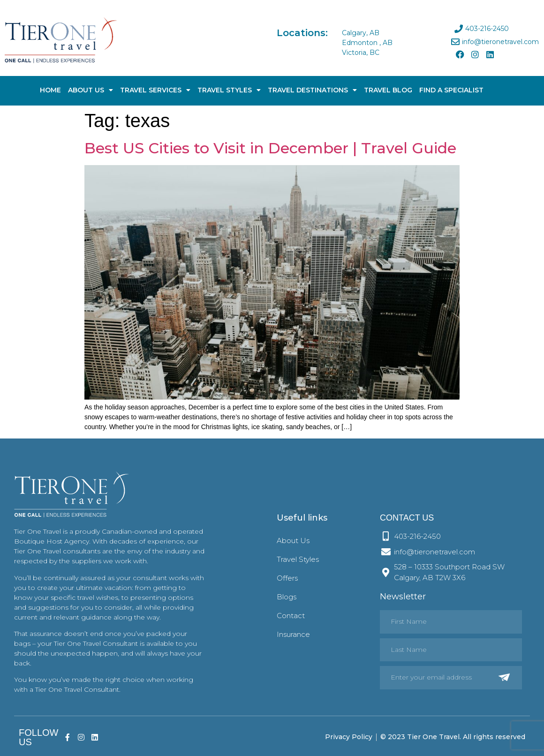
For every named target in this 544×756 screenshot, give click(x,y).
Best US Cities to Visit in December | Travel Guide (270, 148)
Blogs (287, 597)
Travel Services (155, 90)
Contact (291, 616)
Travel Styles (229, 90)
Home (50, 90)
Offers (287, 578)
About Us (91, 90)
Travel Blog (388, 90)
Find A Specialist (451, 90)
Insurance (293, 634)
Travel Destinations (312, 90)
